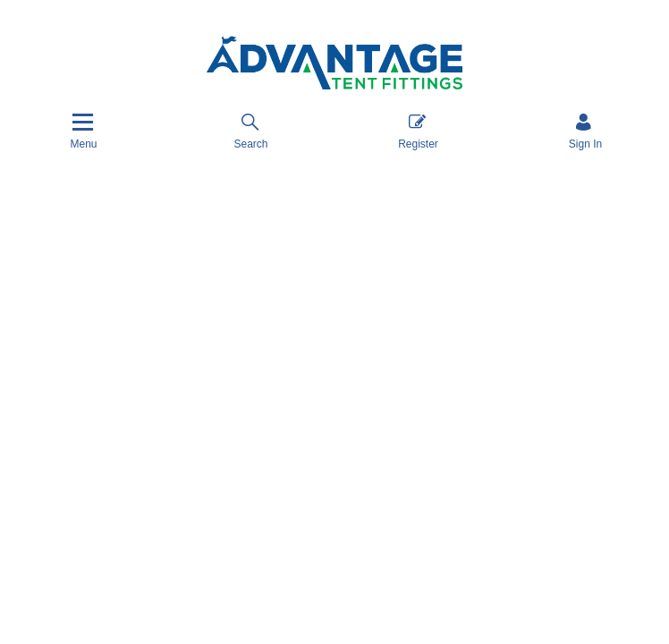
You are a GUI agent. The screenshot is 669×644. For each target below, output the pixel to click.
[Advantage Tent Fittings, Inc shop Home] (334, 64)
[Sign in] (585, 131)
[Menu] (83, 131)
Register (418, 131)
